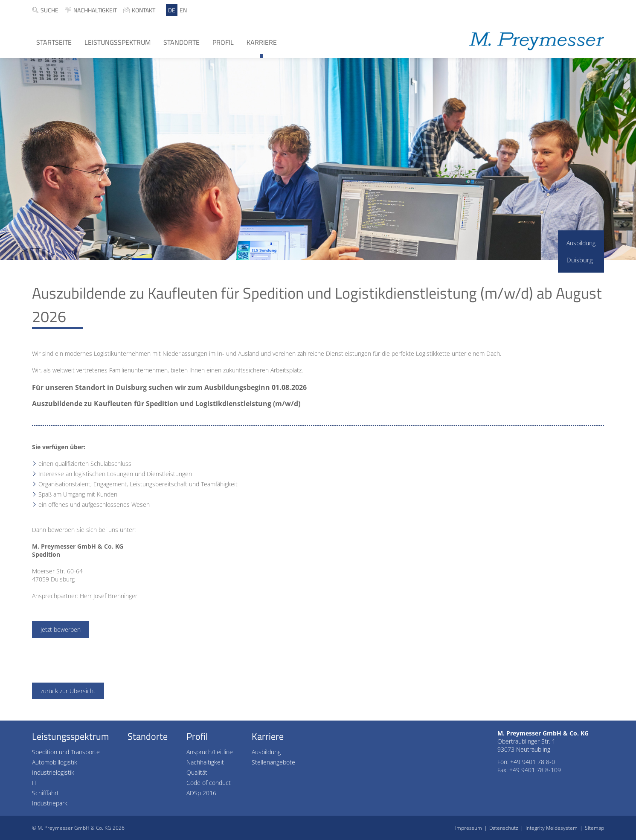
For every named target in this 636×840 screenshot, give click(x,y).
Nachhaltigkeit (95, 10)
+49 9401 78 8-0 (533, 762)
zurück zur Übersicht (68, 691)
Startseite (54, 42)
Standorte (182, 42)
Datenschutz (504, 828)
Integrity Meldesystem (552, 828)
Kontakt (144, 10)
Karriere (262, 42)
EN (183, 10)
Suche (49, 10)
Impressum (469, 828)
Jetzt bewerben (61, 629)
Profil (223, 42)
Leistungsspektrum (118, 42)
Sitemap (594, 828)
